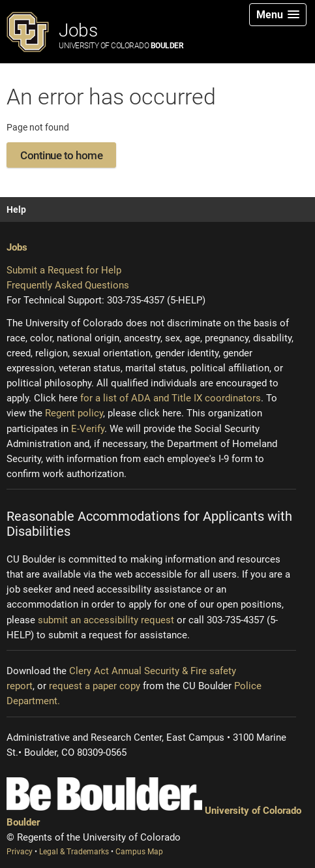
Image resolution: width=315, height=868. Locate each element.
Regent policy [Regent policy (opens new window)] (74, 413)
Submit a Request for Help (64, 270)
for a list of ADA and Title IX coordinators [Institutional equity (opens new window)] (171, 398)
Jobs (121, 35)
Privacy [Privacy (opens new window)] (21, 852)
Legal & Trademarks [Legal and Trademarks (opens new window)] (75, 852)
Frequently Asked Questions (68, 285)
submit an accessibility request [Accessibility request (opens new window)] (106, 620)
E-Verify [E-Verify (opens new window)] (88, 429)
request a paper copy (95, 686)
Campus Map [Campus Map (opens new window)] (139, 852)
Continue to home (61, 155)
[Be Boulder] (104, 794)
